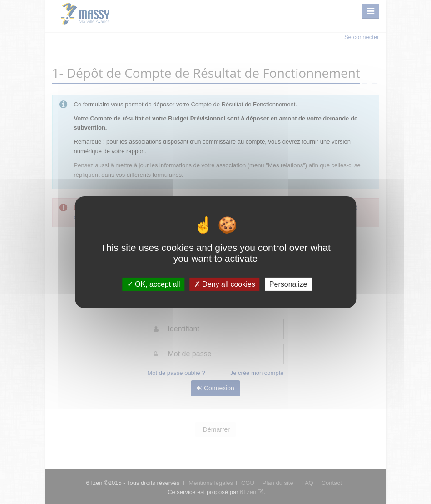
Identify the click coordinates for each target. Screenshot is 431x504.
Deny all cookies (225, 284)
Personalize (288, 284)
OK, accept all (154, 284)
